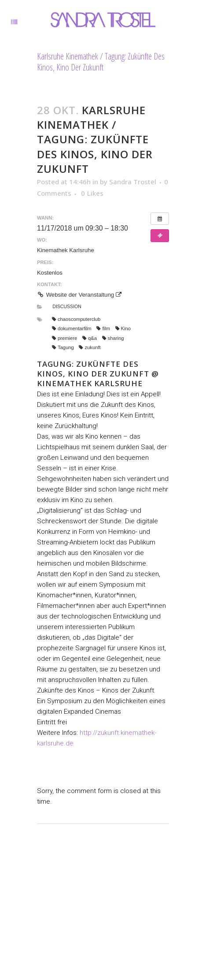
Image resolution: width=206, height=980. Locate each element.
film (103, 328)
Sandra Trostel (133, 182)
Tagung (63, 347)
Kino (123, 328)
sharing (113, 338)
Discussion (67, 306)
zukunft (90, 347)
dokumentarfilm (72, 328)
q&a (90, 338)
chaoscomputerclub (76, 319)
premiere (64, 338)
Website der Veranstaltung (79, 295)
